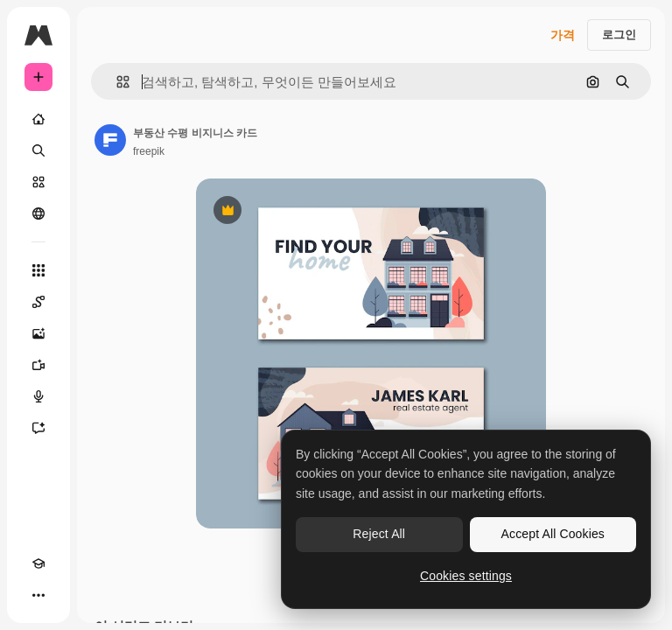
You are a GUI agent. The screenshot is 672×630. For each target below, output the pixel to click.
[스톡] (38, 182)
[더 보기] (38, 595)
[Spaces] (38, 302)
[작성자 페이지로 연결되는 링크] (110, 140)
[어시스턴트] (38, 428)
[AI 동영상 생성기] (38, 365)
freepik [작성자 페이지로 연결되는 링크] (149, 151)
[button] (116, 82)
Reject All (379, 534)
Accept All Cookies (553, 534)
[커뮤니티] (38, 213)
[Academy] (38, 563)
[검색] (38, 150)
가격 (563, 35)
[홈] (38, 119)
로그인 (619, 35)
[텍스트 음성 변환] (38, 396)
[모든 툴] (38, 270)
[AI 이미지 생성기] (38, 333)
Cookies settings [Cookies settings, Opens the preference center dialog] (466, 576)
